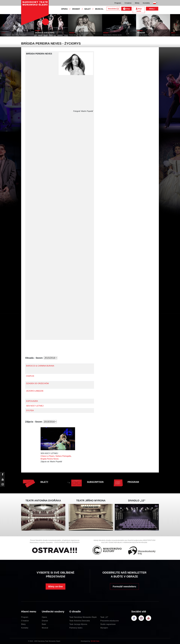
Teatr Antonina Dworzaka (80, 621)
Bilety (152, 9)
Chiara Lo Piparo (47, 456)
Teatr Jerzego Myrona (78, 624)
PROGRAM (133, 482)
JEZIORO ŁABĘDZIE (35, 391)
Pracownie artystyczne (110, 621)
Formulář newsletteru (124, 586)
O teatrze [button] (128, 3)
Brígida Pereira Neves (50, 459)
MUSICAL (99, 9)
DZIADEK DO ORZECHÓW (37, 383)
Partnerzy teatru (76, 628)
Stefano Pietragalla (63, 456)
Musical (45, 628)
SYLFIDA (30, 410)
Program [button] (118, 3)
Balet (44, 624)
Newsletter (113, 9)
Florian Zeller (73, 35)
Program (25, 617)
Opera (44, 617)
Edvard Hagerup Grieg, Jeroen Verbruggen (14, 35)
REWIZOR (141, 33)
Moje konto (139, 10)
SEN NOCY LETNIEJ (35, 406)
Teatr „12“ (104, 617)
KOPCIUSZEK (32, 401)
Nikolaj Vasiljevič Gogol (144, 35)
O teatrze (25, 621)
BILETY (44, 482)
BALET (88, 9)
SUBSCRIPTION (95, 482)
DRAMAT (76, 9)
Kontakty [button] (146, 3)
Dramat (45, 621)
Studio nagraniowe (108, 624)
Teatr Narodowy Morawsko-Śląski (83, 617)
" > (75, 483)
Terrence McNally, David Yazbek (45, 35)
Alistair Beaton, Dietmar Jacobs (112, 35)
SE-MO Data (95, 641)
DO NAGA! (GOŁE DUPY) (45, 33)
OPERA (64, 9)
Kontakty (25, 628)
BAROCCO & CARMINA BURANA (40, 366)
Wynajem (104, 628)
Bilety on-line (56, 586)
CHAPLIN (30, 376)
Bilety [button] (137, 3)
